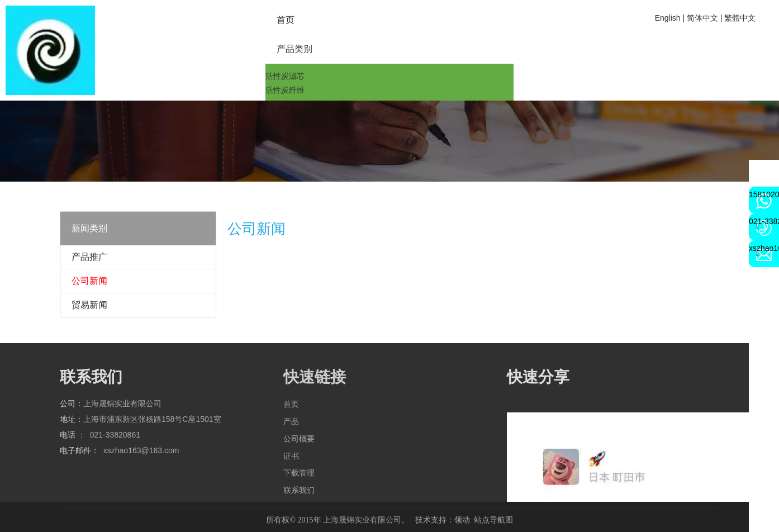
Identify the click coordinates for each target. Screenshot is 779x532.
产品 (291, 421)
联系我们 (299, 490)
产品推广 (89, 257)
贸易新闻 (89, 305)
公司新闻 (89, 281)
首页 (291, 404)
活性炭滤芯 (285, 76)
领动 (462, 520)
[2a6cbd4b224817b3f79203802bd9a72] (50, 50)
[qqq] (389, 141)
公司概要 (299, 439)
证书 (291, 456)
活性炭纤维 (285, 90)
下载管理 (299, 473)
